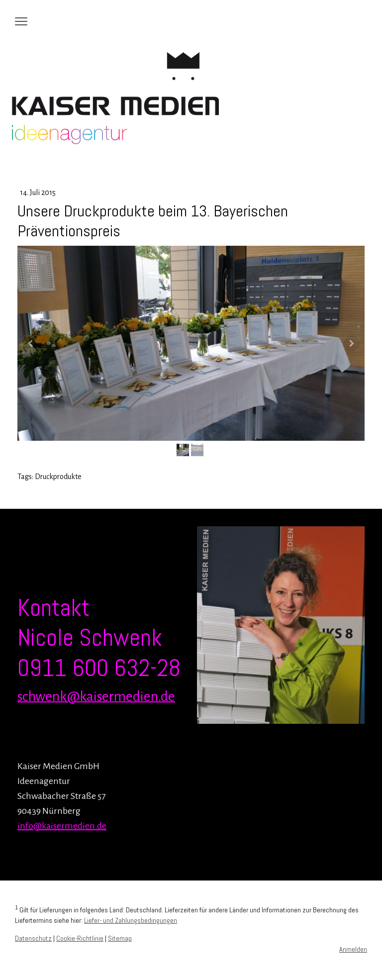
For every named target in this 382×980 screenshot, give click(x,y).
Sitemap (120, 938)
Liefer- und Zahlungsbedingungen (131, 920)
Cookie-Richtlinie (80, 938)
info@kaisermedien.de (62, 826)
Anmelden (353, 949)
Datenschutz (33, 938)
